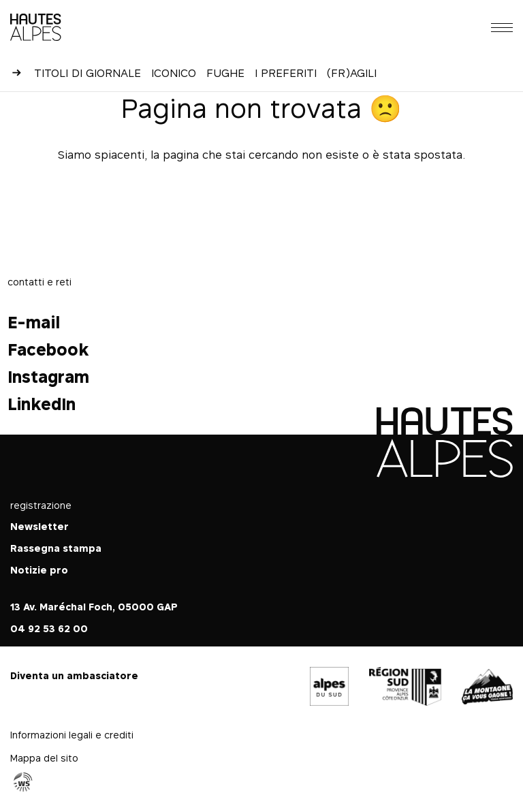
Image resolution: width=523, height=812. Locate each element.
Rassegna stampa (56, 548)
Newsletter (39, 526)
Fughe (225, 73)
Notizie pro (39, 570)
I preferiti (286, 73)
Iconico (174, 73)
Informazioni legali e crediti (72, 735)
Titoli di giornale (88, 73)
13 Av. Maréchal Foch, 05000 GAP (94, 607)
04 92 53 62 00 (49, 628)
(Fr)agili (352, 73)
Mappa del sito (44, 758)
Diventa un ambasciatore (74, 675)
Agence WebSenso (23, 782)
